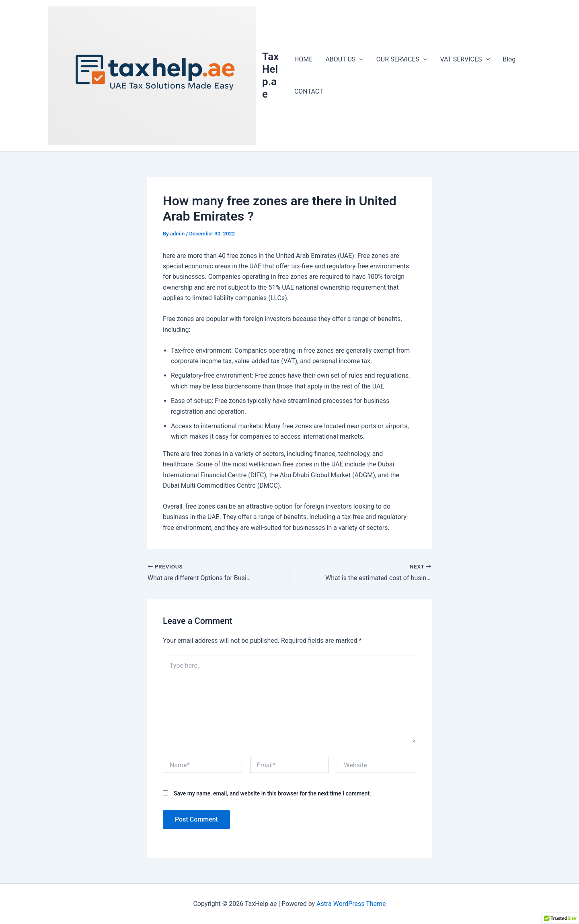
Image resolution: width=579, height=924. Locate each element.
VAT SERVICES (465, 59)
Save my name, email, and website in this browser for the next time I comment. (272, 793)
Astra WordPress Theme (351, 904)
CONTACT (309, 91)
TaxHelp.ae (270, 76)
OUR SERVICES (402, 59)
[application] (359, 59)
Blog (509, 59)
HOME (303, 59)
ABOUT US (344, 59)
